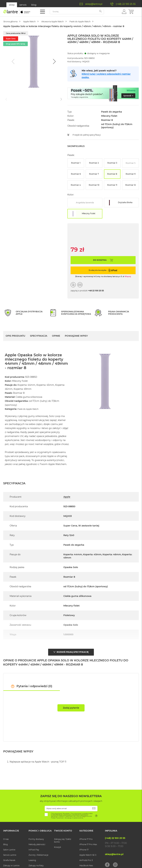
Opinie (56, 336)
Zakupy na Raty (36, 864)
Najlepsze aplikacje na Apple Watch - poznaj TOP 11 (38, 760)
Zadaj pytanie (71, 706)
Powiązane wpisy (76, 336)
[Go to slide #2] (37, 99)
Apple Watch (36, 21)
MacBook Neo (86, 864)
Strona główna (13, 21)
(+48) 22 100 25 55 (126, 4)
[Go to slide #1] (20, 99)
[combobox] (77, 12)
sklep (12, 5)
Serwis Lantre (10, 853)
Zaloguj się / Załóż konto (63, 839)
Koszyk (58, 846)
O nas (6, 838)
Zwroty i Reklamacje (38, 853)
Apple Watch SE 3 (88, 853)
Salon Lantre (9, 848)
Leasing (32, 859)
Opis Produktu (15, 336)
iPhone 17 (84, 848)
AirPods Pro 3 (86, 859)
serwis (23, 5)
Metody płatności (37, 843)
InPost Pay (34, 848)
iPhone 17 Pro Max (88, 843)
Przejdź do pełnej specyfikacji (89, 135)
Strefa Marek (9, 859)
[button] (124, 11)
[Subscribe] (94, 807)
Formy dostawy (36, 838)
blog (34, 5)
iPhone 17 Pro (86, 838)
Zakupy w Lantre (11, 864)
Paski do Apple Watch (98, 21)
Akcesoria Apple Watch (65, 21)
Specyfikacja (39, 336)
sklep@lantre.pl (94, 4)
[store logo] (17, 12)
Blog (5, 843)
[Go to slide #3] (53, 99)
